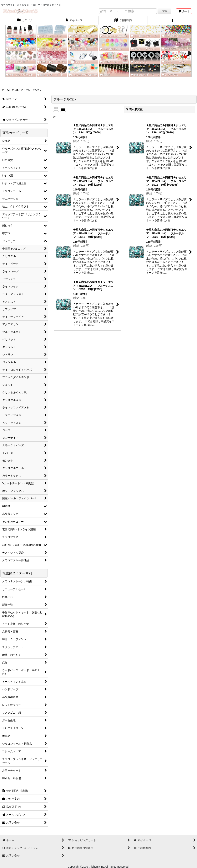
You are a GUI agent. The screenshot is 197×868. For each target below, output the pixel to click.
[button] (172, 21)
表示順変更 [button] (134, 109)
